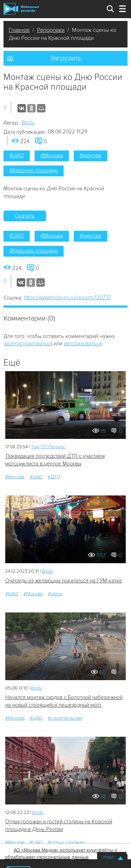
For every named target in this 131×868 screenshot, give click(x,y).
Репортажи (51, 30)
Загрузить (66, 58)
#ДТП (54, 477)
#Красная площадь (34, 170)
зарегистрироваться (28, 344)
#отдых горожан (66, 842)
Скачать (25, 216)
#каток (55, 594)
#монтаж (90, 155)
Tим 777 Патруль (48, 447)
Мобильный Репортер (21, 9)
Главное (19, 30)
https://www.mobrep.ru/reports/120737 (67, 297)
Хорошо (112, 857)
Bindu (28, 123)
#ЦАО (17, 155)
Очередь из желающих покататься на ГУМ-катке (64, 581)
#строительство (65, 718)
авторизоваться (83, 344)
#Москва (52, 155)
